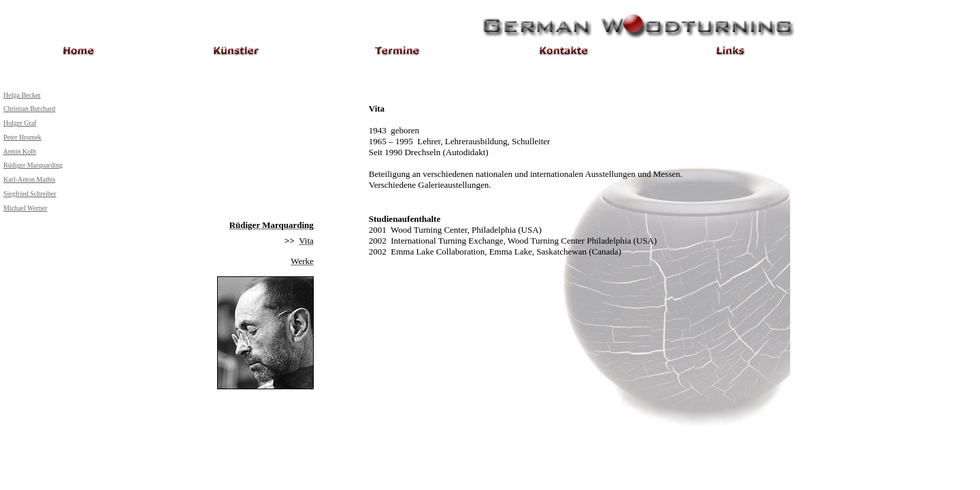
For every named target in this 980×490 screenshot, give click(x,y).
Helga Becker (22, 95)
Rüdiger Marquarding (33, 165)
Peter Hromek (22, 137)
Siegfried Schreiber (30, 194)
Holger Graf (20, 123)
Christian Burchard (29, 109)
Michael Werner (25, 208)
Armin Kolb (19, 151)
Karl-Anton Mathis (29, 179)
